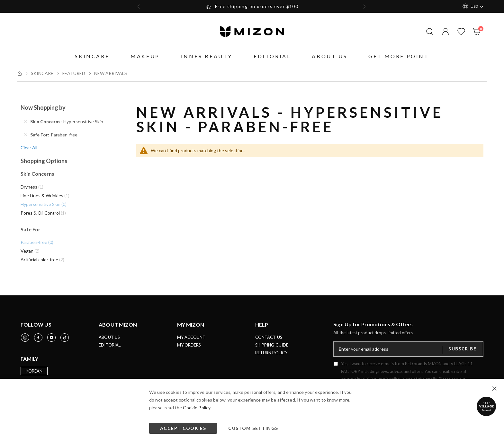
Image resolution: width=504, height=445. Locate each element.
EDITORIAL (110, 348)
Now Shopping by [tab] (43, 108)
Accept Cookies (183, 428)
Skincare (42, 73)
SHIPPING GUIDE (272, 348)
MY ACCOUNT (191, 340)
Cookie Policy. (197, 408)
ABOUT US (109, 340)
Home (20, 73)
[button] (444, 32)
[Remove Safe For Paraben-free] (26, 135)
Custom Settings (253, 428)
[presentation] (139, 6)
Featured (74, 73)
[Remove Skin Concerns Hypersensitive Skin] (26, 122)
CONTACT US (269, 340)
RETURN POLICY (271, 356)
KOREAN (34, 374)
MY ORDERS (189, 348)
